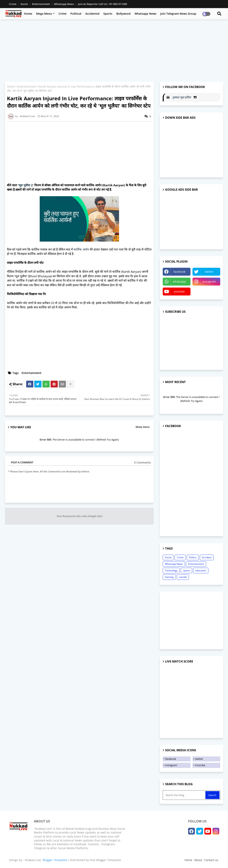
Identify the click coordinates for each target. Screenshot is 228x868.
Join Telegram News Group (178, 14)
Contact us (211, 860)
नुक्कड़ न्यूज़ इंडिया (182, 97)
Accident (207, 557)
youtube (179, 291)
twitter (209, 272)
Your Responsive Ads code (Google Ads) (79, 516)
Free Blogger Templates (105, 860)
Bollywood (123, 14)
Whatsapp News (64, 4)
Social (24, 4)
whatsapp (179, 282)
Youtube (200, 765)
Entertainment (41, 4)
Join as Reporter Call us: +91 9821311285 (102, 4)
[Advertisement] (114, 51)
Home (28, 14)
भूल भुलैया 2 (26, 185)
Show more (142, 427)
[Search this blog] (185, 795)
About (198, 860)
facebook (179, 272)
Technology (171, 570)
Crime (13, 4)
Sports (108, 14)
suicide (183, 577)
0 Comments (142, 462)
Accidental (92, 14)
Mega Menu (44, 14)
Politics (193, 557)
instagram (209, 282)
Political (76, 14)
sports (186, 570)
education (201, 570)
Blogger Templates (55, 860)
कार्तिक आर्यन (81, 249)
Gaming (169, 577)
